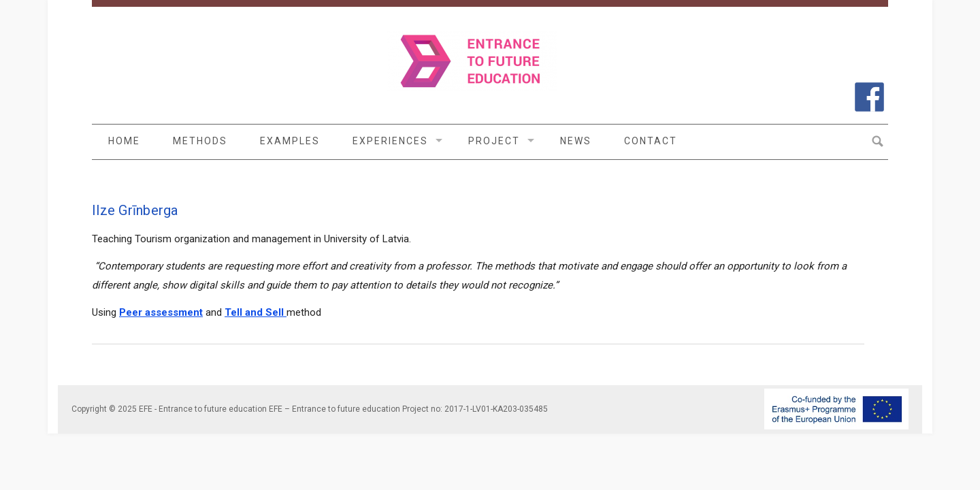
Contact (651, 141)
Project (494, 141)
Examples (290, 141)
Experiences (390, 141)
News (576, 141)
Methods (200, 141)
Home (124, 141)
